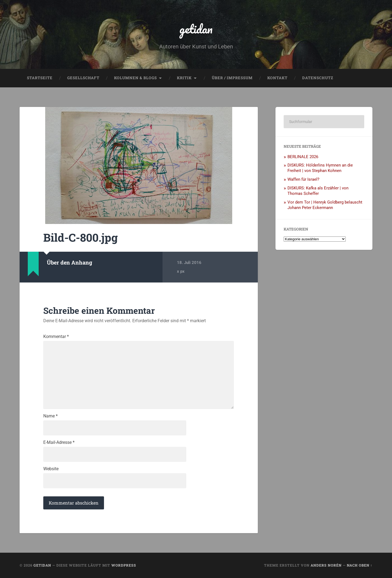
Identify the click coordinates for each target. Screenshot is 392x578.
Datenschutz (318, 78)
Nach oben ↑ (360, 565)
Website (51, 469)
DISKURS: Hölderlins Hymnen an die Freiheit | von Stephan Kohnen (320, 168)
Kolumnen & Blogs (135, 78)
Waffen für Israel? (303, 179)
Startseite (40, 78)
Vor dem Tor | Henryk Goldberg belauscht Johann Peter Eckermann (325, 205)
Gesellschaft (83, 78)
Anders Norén (326, 565)
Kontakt (277, 78)
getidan (196, 29)
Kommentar (56, 337)
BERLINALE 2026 (303, 157)
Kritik (184, 78)
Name (50, 416)
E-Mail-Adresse (59, 442)
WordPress (124, 565)
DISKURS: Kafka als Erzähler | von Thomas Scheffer (318, 191)
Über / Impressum (232, 78)
